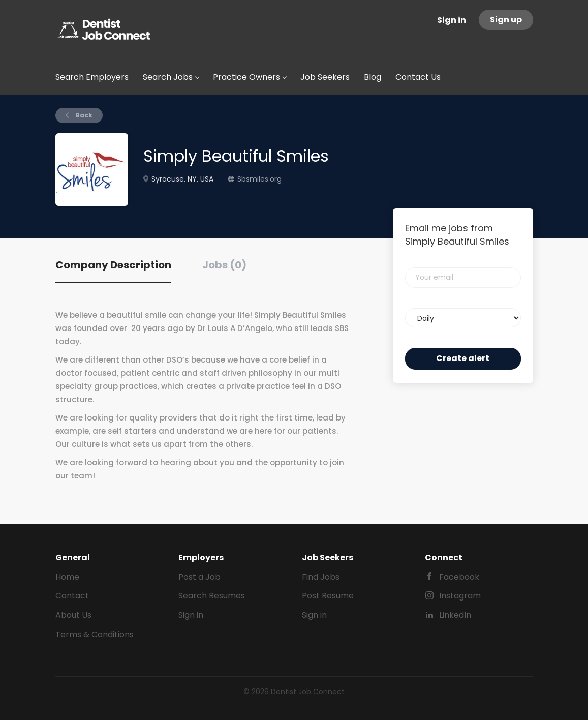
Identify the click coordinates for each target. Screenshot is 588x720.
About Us (73, 615)
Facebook (459, 577)
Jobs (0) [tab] (224, 265)
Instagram (460, 596)
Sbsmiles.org (259, 179)
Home (67, 577)
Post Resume (328, 596)
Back (83, 115)
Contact (72, 596)
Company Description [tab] (113, 265)
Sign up (506, 20)
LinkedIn (455, 615)
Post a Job (199, 577)
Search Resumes (212, 596)
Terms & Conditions (95, 634)
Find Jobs (321, 577)
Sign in (452, 20)
